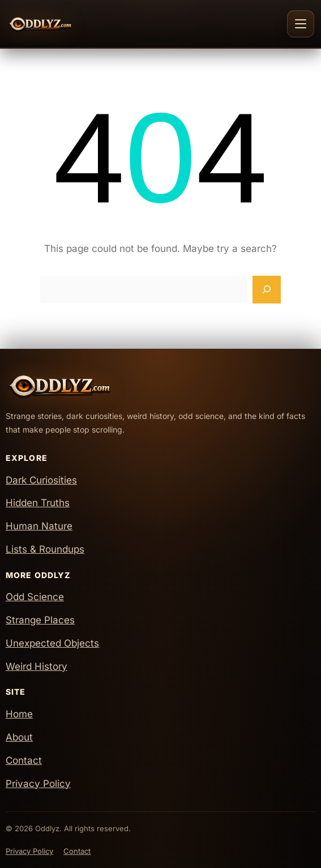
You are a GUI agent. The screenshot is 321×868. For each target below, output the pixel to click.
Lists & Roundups (45, 549)
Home (19, 714)
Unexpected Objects (52, 643)
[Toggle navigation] (301, 24)
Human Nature (39, 526)
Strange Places (40, 620)
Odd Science (35, 597)
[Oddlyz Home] (60, 24)
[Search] (267, 290)
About (19, 737)
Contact (24, 760)
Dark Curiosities (41, 480)
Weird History (37, 666)
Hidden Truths (38, 503)
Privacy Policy (38, 784)
